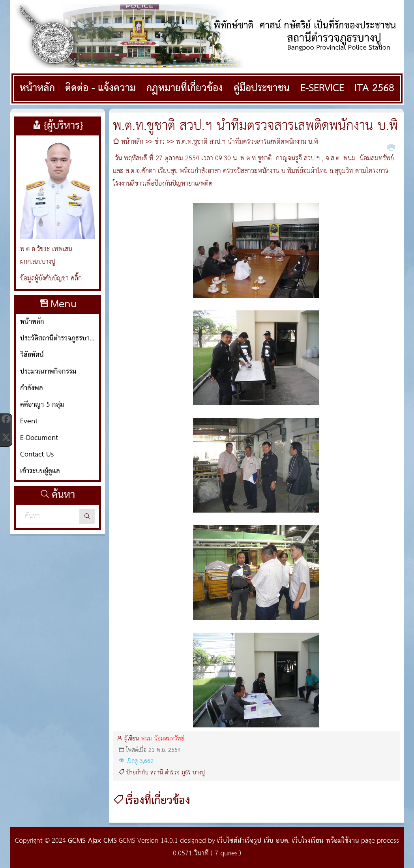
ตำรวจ (172, 773)
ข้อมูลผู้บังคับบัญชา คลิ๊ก (51, 279)
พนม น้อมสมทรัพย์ (163, 739)
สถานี (157, 773)
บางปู (199, 773)
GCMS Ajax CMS (92, 841)
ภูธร (186, 773)
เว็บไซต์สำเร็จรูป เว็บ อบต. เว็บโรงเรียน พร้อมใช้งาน (288, 841)
